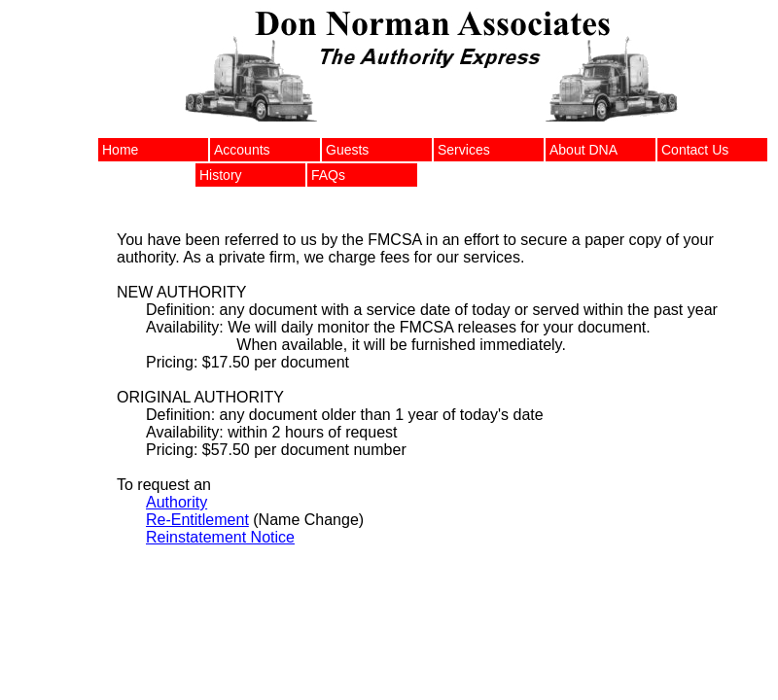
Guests (347, 150)
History (221, 175)
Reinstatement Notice (220, 537)
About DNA (583, 150)
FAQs (328, 175)
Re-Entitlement (197, 520)
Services (464, 150)
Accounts (242, 150)
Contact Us (695, 150)
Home (120, 150)
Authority (177, 502)
